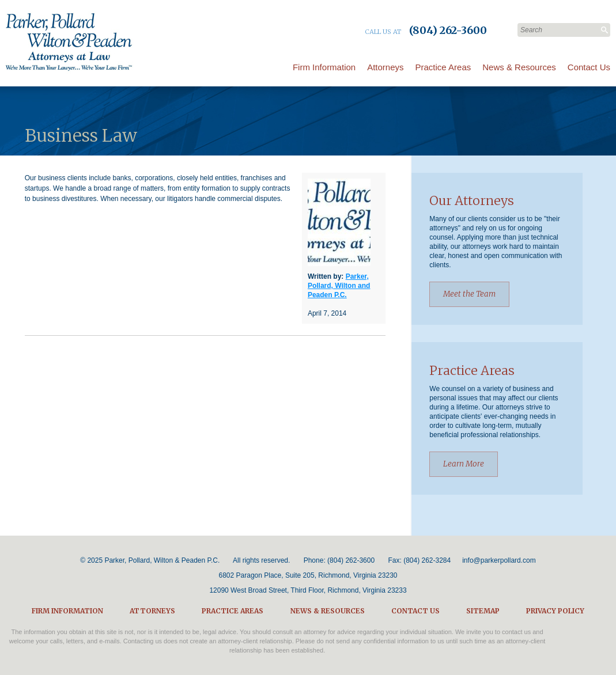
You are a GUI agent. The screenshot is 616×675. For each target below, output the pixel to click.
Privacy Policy (555, 611)
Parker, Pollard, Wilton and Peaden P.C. (339, 286)
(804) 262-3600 (351, 560)
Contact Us (589, 67)
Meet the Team (469, 294)
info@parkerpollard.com (499, 560)
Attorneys (385, 67)
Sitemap (483, 611)
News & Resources (519, 67)
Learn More (464, 464)
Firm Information (324, 67)
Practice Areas (443, 67)
